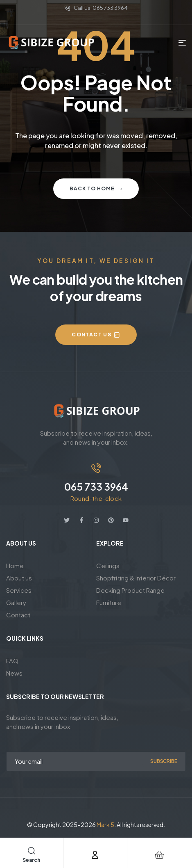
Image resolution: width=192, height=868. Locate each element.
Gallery (16, 602)
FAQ (12, 661)
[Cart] (159, 855)
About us (19, 578)
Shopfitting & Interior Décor (136, 578)
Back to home (96, 188)
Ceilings (108, 565)
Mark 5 (105, 825)
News (14, 673)
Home (15, 565)
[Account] (95, 855)
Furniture (109, 602)
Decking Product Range (130, 590)
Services (19, 590)
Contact (18, 615)
